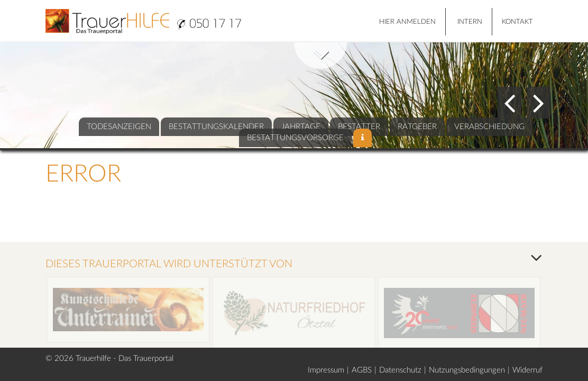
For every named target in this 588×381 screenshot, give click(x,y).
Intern (470, 22)
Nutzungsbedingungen (467, 370)
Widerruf (527, 370)
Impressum (326, 370)
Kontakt (517, 22)
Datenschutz (400, 370)
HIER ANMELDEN (407, 22)
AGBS (362, 370)
